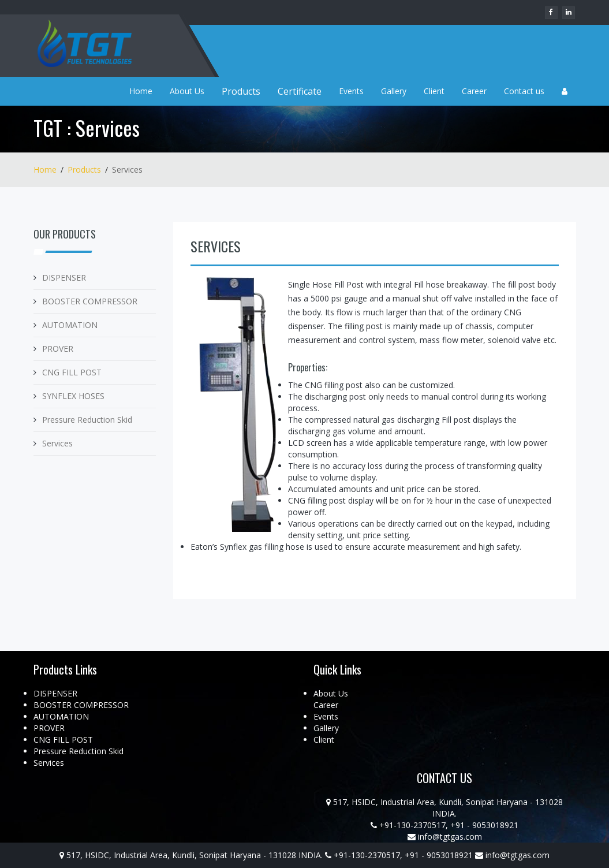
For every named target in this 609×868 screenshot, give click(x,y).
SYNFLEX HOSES (73, 396)
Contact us (524, 91)
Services (57, 443)
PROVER (58, 349)
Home (141, 91)
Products (241, 91)
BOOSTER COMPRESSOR (90, 301)
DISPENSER (64, 277)
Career (474, 91)
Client (434, 91)
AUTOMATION (70, 325)
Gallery (394, 91)
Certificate (300, 91)
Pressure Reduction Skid (87, 420)
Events (351, 91)
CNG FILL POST (72, 372)
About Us (187, 91)
